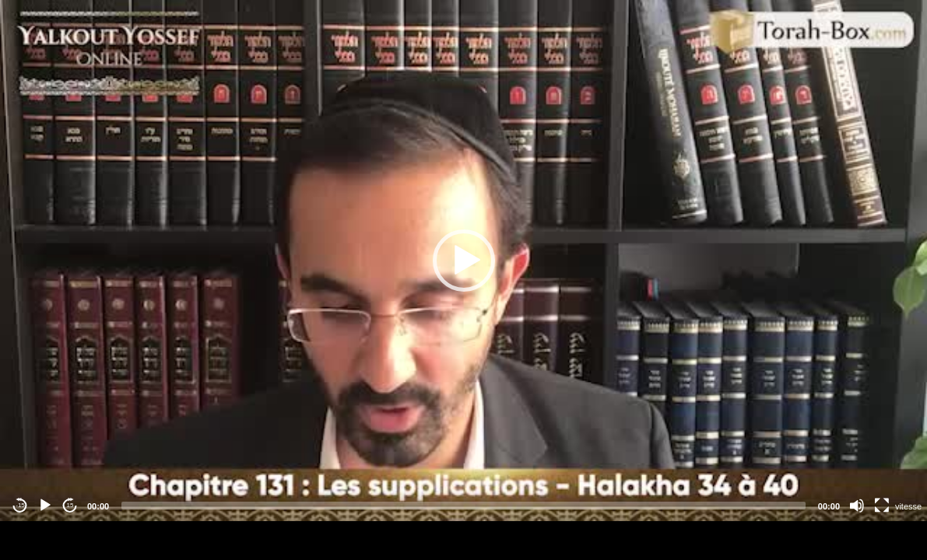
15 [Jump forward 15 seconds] (70, 505)
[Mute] (857, 506)
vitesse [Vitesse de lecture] (908, 506)
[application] (464, 261)
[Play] (45, 506)
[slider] (464, 506)
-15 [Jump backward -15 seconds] (20, 505)
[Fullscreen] (882, 506)
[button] (464, 261)
